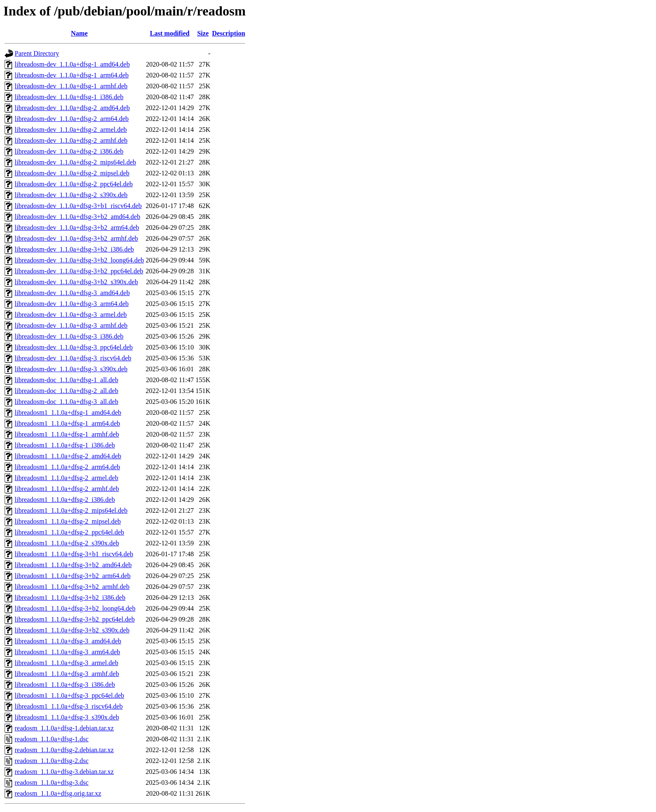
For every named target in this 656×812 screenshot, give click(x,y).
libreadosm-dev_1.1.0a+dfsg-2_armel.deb (71, 130)
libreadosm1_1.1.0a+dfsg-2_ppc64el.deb (69, 532)
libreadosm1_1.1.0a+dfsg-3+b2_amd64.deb (73, 565)
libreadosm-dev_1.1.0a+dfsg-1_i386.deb (69, 97)
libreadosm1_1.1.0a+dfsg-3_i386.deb (65, 685)
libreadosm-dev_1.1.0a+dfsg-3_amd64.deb (72, 293)
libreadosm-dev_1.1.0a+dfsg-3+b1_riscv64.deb (78, 206)
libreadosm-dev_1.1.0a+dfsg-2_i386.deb (69, 151)
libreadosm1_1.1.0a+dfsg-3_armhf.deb (67, 674)
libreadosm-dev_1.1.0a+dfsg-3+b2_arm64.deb (77, 227)
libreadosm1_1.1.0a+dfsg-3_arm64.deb (67, 652)
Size (203, 33)
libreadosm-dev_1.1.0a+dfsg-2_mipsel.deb (72, 173)
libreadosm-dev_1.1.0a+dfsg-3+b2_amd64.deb (77, 217)
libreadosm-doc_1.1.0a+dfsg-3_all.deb (67, 402)
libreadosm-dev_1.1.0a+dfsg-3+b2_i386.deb (74, 249)
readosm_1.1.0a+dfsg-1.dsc (52, 739)
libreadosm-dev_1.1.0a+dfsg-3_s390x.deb (71, 369)
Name (79, 33)
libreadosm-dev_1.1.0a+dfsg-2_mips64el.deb (75, 162)
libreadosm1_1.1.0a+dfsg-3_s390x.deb (67, 717)
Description (229, 33)
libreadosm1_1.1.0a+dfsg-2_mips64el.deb (71, 510)
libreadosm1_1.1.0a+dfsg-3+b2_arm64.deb (73, 576)
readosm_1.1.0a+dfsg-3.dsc (52, 782)
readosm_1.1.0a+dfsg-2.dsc (52, 761)
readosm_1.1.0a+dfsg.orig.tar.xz (58, 793)
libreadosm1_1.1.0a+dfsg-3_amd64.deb (68, 641)
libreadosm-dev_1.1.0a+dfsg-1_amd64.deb (72, 64)
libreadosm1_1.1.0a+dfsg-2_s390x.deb (67, 543)
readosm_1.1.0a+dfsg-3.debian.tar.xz (64, 772)
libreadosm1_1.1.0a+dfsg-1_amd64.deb (68, 412)
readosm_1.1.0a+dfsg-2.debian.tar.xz (64, 750)
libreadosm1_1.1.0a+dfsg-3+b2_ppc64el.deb (75, 619)
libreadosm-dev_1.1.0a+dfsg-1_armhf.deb (71, 86)
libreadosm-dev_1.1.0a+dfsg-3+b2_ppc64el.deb (79, 271)
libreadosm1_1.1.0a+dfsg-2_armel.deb (67, 478)
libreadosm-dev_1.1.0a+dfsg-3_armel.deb (71, 315)
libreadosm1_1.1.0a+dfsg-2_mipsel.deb (68, 521)
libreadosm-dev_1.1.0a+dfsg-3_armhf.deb (71, 325)
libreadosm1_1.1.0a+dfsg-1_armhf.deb (67, 434)
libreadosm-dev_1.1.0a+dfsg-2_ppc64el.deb (74, 184)
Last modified (170, 33)
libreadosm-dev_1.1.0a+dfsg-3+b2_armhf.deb (76, 238)
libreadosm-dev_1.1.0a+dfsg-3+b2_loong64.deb (79, 260)
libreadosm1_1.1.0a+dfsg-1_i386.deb (65, 445)
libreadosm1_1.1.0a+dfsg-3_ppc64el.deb (69, 695)
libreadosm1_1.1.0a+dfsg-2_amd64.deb (68, 456)
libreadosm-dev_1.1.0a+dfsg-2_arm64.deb (72, 119)
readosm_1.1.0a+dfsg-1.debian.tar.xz (64, 728)
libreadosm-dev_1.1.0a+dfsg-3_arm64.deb (72, 304)
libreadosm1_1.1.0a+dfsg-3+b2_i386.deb (70, 597)
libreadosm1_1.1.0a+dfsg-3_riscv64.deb (69, 706)
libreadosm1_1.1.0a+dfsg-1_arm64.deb (67, 423)
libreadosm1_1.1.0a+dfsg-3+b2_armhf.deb (72, 587)
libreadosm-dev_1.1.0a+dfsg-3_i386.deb (69, 336)
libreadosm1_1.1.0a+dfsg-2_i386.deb (65, 500)
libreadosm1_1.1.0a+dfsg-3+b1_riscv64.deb (74, 554)
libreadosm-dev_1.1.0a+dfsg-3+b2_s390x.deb (76, 282)
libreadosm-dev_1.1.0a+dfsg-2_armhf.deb (71, 140)
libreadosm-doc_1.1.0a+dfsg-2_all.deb (67, 391)
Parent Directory (37, 53)
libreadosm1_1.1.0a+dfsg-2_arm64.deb (67, 467)
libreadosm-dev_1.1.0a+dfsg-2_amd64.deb (72, 108)
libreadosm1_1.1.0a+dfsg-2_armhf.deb (67, 489)
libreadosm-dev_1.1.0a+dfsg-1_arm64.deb (72, 75)
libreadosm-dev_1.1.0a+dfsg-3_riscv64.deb (73, 358)
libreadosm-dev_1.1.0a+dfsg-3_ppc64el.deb (74, 347)
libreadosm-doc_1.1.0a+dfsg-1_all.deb (67, 380)
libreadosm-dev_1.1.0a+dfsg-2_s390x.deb (71, 195)
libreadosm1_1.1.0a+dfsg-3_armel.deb (67, 663)
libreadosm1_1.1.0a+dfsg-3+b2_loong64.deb (75, 608)
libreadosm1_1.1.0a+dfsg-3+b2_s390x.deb (72, 630)
